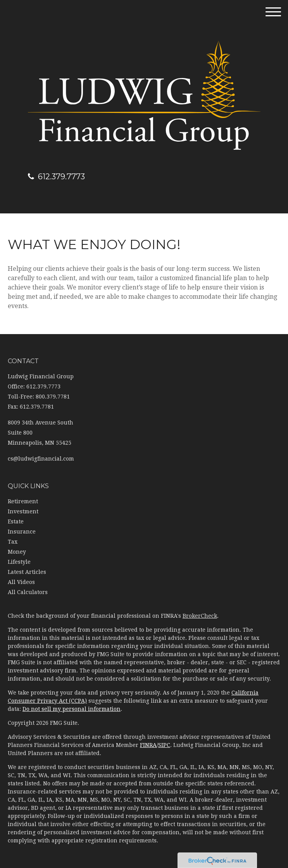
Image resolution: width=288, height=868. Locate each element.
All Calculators (28, 592)
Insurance (22, 532)
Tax (13, 542)
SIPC (164, 745)
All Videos (21, 582)
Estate (16, 521)
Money (17, 552)
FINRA (148, 745)
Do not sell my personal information (72, 709)
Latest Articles (27, 572)
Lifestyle (19, 562)
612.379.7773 (56, 177)
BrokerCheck (200, 616)
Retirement (23, 501)
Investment (23, 511)
